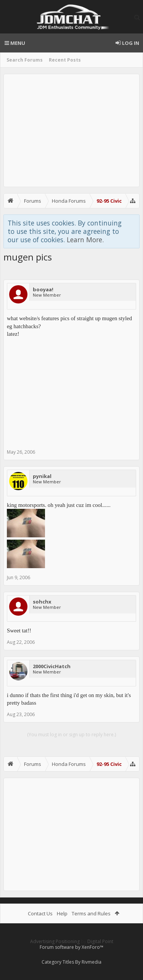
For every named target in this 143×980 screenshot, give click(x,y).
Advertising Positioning (55, 941)
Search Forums (25, 60)
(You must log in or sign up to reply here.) (71, 735)
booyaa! (43, 289)
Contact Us (40, 913)
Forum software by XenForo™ (71, 947)
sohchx (42, 602)
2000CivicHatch (52, 666)
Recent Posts (65, 60)
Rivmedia (92, 962)
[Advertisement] (71, 130)
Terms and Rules (91, 913)
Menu (15, 43)
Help (62, 913)
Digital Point (100, 941)
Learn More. (85, 240)
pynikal (42, 476)
